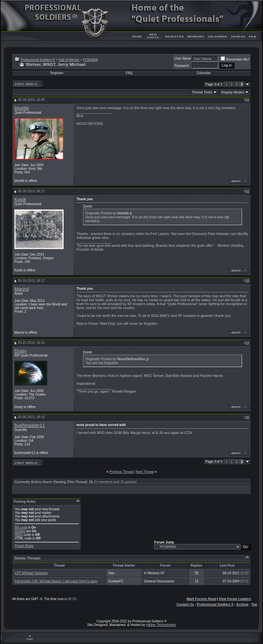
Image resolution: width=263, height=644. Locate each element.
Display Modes (233, 92)
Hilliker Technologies (161, 625)
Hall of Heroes (69, 60)
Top (254, 605)
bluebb (22, 108)
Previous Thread (121, 472)
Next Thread (145, 472)
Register (57, 73)
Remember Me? (235, 59)
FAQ (129, 73)
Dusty (20, 351)
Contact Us (185, 605)
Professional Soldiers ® (38, 60)
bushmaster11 (30, 425)
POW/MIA (91, 60)
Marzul (22, 289)
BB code (21, 527)
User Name (183, 59)
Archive (243, 605)
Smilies (20, 531)
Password (182, 66)
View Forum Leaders (235, 599)
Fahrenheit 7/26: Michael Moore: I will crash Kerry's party (56, 581)
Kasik (20, 200)
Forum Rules (24, 546)
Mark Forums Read (201, 599)
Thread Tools (202, 92)
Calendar (204, 73)
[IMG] (19, 535)
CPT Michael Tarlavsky (31, 573)
